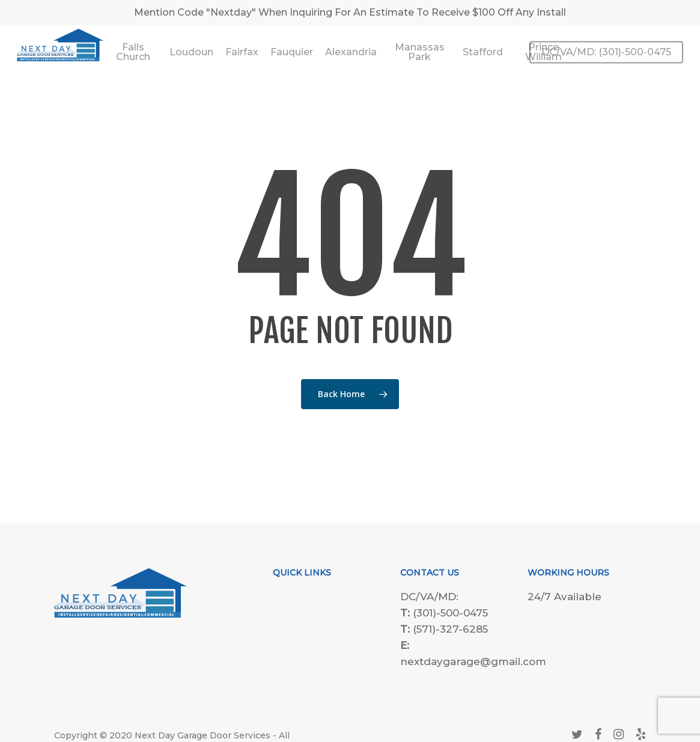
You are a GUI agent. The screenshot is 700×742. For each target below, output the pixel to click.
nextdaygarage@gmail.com (473, 661)
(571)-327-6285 (450, 629)
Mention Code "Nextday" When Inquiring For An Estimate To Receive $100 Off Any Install (350, 12)
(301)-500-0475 (450, 613)
